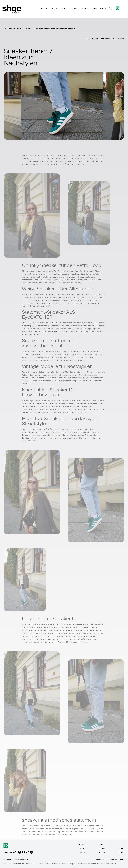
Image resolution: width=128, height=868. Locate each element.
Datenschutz (112, 860)
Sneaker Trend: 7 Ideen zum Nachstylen (55, 29)
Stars (64, 8)
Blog (95, 8)
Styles (54, 8)
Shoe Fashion (14, 29)
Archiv (81, 844)
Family (74, 8)
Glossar (82, 852)
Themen (82, 848)
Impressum (100, 860)
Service (85, 8)
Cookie (122, 860)
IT (106, 8)
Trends (44, 8)
